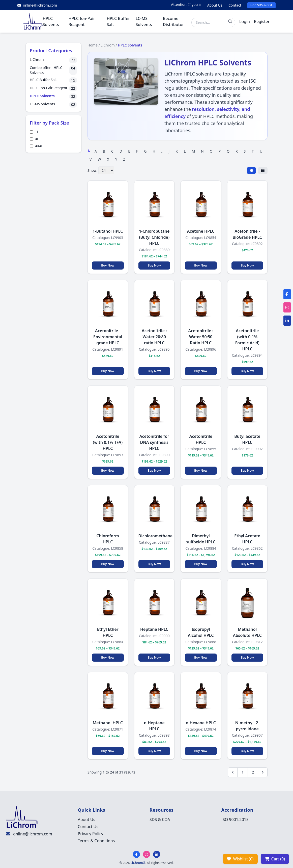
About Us (215, 5)
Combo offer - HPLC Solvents (46, 70)
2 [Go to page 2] (253, 772)
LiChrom (37, 59)
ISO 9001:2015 (235, 819)
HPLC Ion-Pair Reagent (82, 21)
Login (245, 21)
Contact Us (88, 827)
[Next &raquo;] (263, 772)
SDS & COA (160, 819)
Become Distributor (173, 21)
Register (262, 21)
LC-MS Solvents (144, 21)
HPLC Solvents (51, 21)
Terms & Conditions (96, 841)
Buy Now (108, 265)
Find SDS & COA (261, 5)
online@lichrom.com (33, 834)
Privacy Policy (91, 834)
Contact (235, 5)
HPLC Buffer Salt (118, 21)
